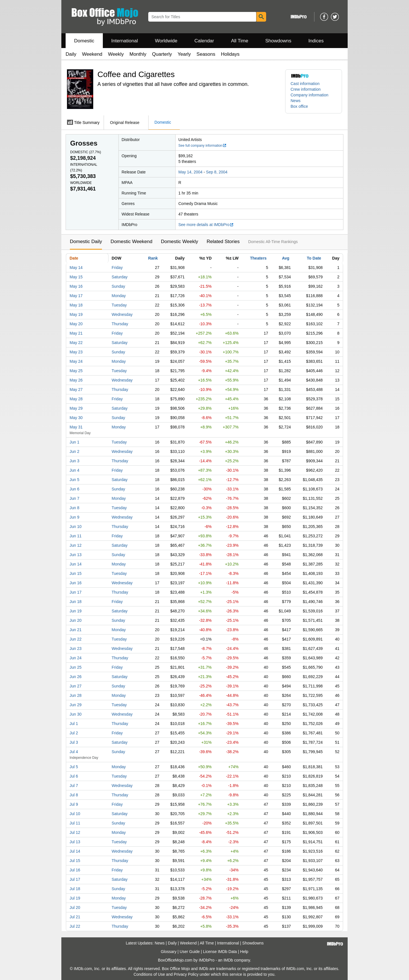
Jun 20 (76, 620)
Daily (71, 54)
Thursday (120, 324)
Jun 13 (76, 555)
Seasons (206, 54)
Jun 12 (76, 545)
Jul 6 (74, 776)
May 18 (76, 305)
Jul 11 (75, 823)
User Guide (190, 952)
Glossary (169, 952)
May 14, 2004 (190, 172)
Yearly (184, 54)
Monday (119, 296)
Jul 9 (74, 804)
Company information (309, 95)
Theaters (258, 258)
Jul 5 (74, 767)
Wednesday (122, 314)
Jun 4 (74, 470)
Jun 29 (76, 705)
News (296, 101)
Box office (299, 106)
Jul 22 (75, 926)
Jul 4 (74, 752)
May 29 (76, 408)
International (125, 41)
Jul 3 (74, 742)
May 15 (76, 277)
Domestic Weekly (179, 242)
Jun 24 (76, 658)
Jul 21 (75, 917)
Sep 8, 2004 (217, 172)
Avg (286, 258)
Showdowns (278, 41)
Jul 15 (75, 861)
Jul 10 (75, 814)
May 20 (76, 324)
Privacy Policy (186, 974)
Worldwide (166, 41)
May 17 (76, 296)
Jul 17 (75, 879)
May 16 (76, 286)
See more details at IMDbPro (206, 225)
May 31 (76, 427)
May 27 (76, 389)
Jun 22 (76, 639)
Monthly (138, 54)
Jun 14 (76, 564)
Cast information (305, 84)
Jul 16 (75, 870)
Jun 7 (74, 498)
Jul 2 (74, 733)
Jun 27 (76, 686)
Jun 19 (76, 611)
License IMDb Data (220, 952)
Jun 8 (74, 508)
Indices (316, 41)
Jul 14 (75, 851)
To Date (314, 258)
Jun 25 (76, 667)
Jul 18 (75, 889)
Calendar (204, 41)
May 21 (76, 333)
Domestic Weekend (131, 242)
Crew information (306, 89)
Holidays (230, 54)
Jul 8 (74, 795)
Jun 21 (76, 630)
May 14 (76, 268)
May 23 (76, 352)
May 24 (76, 361)
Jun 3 (74, 461)
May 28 (76, 399)
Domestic (84, 41)
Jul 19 (75, 898)
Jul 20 (75, 908)
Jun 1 (74, 442)
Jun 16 (76, 583)
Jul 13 (75, 842)
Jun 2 (74, 451)
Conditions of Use (149, 974)
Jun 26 (76, 677)
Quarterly (162, 54)
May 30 (76, 418)
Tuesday (119, 305)
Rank (153, 258)
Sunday (118, 286)
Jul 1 (74, 724)
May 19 (76, 314)
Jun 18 (76, 602)
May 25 (76, 371)
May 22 (76, 343)
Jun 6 (74, 489)
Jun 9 (74, 517)
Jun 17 (76, 592)
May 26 (76, 380)
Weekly (116, 54)
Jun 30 (76, 714)
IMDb (228, 960)
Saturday (120, 277)
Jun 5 (74, 480)
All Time (240, 41)
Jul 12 (75, 832)
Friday (117, 268)
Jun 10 (76, 527)
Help (244, 952)
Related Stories (223, 242)
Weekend (92, 54)
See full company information (203, 146)
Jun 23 (76, 649)
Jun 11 (76, 536)
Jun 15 (76, 573)
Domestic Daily (86, 242)
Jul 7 (74, 786)
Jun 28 (76, 695)
